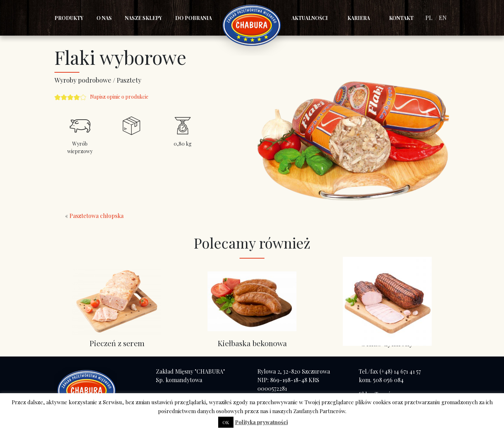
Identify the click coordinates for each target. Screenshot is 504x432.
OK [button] (226, 422)
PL (429, 18)
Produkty (69, 18)
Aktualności (310, 18)
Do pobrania (193, 18)
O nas (104, 18)
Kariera (359, 18)
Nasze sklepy (143, 18)
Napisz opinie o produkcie (119, 97)
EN (443, 18)
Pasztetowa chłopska (96, 216)
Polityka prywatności (261, 422)
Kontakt (401, 18)
